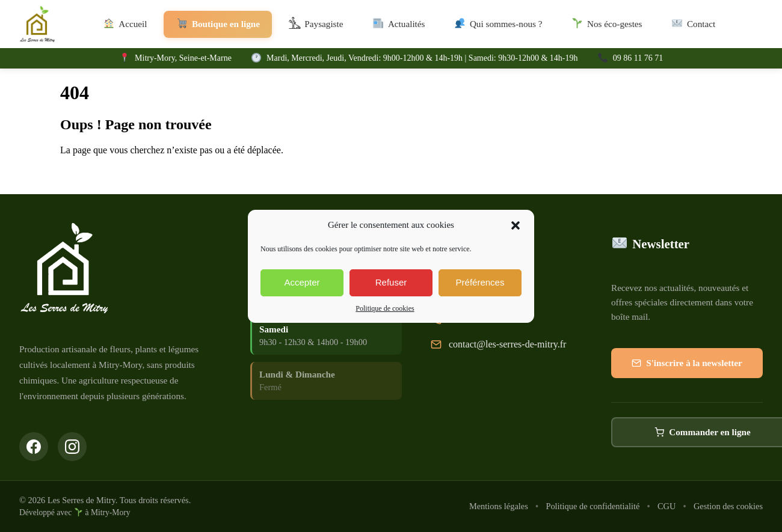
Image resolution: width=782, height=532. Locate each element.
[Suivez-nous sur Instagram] (72, 447)
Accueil (125, 24)
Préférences (480, 282)
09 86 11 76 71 (638, 58)
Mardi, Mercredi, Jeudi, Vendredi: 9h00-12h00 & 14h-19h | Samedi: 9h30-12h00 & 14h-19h (422, 58)
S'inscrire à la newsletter (687, 365)
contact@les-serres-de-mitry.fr (507, 345)
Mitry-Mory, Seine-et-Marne (183, 58)
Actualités (398, 24)
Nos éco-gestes (607, 24)
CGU (667, 506)
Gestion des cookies (728, 506)
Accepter (302, 282)
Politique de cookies (385, 308)
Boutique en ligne (218, 24)
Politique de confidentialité (593, 506)
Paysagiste (316, 24)
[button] (516, 225)
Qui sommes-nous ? (498, 24)
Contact (694, 24)
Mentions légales (499, 506)
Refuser (391, 282)
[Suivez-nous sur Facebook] (34, 447)
